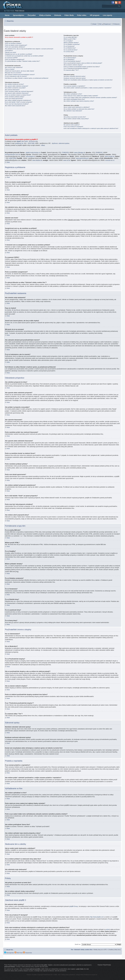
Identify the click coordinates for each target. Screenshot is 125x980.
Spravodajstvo (19, 15)
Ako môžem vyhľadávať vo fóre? (73, 94)
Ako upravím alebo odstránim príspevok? (17, 86)
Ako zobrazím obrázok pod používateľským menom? (20, 75)
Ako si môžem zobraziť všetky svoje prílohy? (76, 119)
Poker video (82, 15)
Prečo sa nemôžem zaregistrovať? (15, 59)
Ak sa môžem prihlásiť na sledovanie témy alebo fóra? (79, 109)
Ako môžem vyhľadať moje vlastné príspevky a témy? (79, 101)
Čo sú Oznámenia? (69, 46)
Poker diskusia (20, 11)
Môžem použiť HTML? (70, 39)
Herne (7, 15)
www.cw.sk (67, 160)
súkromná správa (64, 143)
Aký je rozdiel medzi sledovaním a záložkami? (77, 107)
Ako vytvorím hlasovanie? (12, 90)
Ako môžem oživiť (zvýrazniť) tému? (15, 106)
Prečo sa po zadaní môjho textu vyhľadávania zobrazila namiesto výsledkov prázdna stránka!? (90, 98)
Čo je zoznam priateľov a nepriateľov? (74, 86)
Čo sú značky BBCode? (70, 37)
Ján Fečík (25, 141)
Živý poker (32, 15)
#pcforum (55, 143)
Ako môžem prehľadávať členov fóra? (74, 99)
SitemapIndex (9, 953)
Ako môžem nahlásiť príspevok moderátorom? (18, 100)
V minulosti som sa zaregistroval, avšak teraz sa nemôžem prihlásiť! (24, 56)
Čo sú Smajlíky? (68, 41)
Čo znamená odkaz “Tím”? (71, 70)
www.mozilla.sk (110, 157)
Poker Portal (10, 11)
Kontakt (34, 975)
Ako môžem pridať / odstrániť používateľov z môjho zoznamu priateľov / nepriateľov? (88, 88)
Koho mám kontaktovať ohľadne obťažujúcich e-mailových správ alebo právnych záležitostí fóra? (91, 128)
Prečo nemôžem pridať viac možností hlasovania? (19, 91)
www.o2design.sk (80, 153)
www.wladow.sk (37, 160)
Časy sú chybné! (10, 69)
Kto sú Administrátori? (70, 58)
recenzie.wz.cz (110, 160)
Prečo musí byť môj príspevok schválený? (17, 104)
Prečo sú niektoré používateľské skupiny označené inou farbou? (82, 67)
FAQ (100, 24)
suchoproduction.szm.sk (12, 155)
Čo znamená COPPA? (11, 58)
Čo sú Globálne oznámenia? (72, 44)
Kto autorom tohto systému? (72, 125)
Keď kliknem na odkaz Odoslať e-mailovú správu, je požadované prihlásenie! (27, 78)
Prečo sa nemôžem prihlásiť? (13, 43)
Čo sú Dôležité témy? (70, 48)
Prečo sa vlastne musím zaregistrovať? (16, 45)
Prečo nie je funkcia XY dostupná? (73, 127)
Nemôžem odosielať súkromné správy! (75, 76)
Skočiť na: (78, 944)
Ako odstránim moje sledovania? (73, 111)
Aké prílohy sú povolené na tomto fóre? (75, 117)
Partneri (29, 975)
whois (108, 929)
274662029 (65, 153)
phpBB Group (74, 906)
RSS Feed (19, 953)
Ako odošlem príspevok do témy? (14, 84)
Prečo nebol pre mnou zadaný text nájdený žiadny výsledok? (81, 96)
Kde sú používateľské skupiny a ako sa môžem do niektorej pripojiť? (83, 63)
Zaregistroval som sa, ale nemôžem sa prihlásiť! (19, 54)
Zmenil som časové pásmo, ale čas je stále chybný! (20, 71)
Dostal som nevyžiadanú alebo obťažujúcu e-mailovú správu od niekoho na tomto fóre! (88, 80)
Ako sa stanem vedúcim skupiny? (73, 65)
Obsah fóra (10, 21)
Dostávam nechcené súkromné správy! (75, 78)
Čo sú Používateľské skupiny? (72, 61)
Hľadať (95, 24)
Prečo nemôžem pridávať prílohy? (15, 97)
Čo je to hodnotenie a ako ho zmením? (16, 76)
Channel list (27, 953)
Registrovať (107, 24)
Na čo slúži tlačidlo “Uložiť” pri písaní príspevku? (19, 102)
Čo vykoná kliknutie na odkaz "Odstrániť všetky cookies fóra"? (22, 61)
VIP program (95, 15)
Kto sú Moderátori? (69, 59)
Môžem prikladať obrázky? (71, 43)
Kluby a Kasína (45, 15)
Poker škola (69, 15)
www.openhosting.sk (82, 158)
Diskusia (58, 15)
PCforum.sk (33, 141)
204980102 (99, 153)
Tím (72, 950)
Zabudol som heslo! (11, 52)
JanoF (19, 141)
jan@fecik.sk (19, 143)
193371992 (31, 143)
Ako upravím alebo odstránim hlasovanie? (17, 93)
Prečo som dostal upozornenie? (14, 98)
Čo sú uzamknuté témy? (71, 50)
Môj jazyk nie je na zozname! (13, 73)
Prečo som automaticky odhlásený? (15, 47)
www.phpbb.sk (30, 157)
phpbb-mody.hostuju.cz (33, 153)
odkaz (43, 145)
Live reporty (107, 15)
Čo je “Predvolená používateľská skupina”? (76, 68)
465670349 (13, 158)
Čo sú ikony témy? (69, 52)
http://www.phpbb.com (97, 917)
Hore (8, 162)
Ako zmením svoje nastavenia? (14, 67)
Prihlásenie (116, 24)
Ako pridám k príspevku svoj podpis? (15, 88)
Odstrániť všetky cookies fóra (83, 950)
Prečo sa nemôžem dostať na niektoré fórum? (18, 95)
